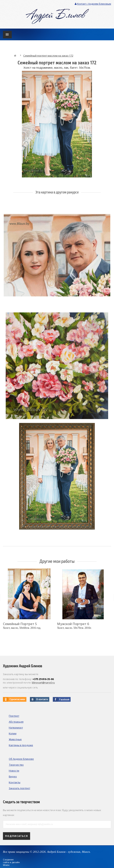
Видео (13, 776)
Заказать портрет (19, 788)
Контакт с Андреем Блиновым (93, 4)
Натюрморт (16, 728)
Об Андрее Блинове (21, 759)
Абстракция (16, 722)
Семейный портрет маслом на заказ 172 (48, 56)
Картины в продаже (21, 745)
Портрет (14, 716)
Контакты (15, 782)
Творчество (16, 765)
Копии (13, 733)
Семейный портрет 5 (20, 624)
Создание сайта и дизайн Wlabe (11, 862)
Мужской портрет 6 (73, 624)
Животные (15, 739)
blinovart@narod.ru (43, 683)
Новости (14, 771)
